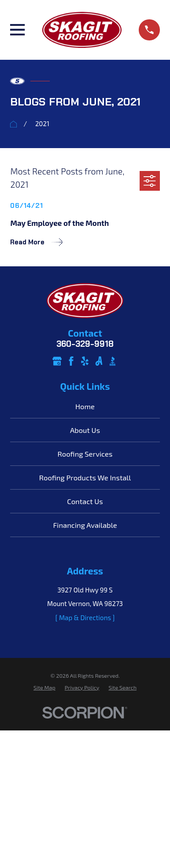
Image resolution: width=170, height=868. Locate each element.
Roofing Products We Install (85, 477)
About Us (85, 430)
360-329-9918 (85, 344)
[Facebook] (71, 361)
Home (85, 406)
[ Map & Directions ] (85, 617)
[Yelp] (85, 361)
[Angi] (99, 361)
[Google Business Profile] (57, 361)
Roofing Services (85, 454)
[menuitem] (44, 687)
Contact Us (85, 501)
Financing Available (85, 525)
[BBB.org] (113, 361)
